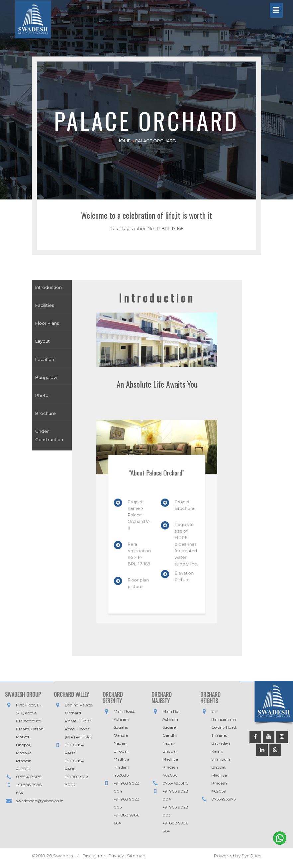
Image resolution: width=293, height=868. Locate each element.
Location (45, 359)
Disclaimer (94, 856)
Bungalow (46, 377)
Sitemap (136, 856)
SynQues (251, 856)
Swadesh (64, 856)
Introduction (49, 287)
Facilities (45, 305)
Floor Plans (47, 323)
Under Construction (49, 435)
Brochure (46, 413)
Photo (42, 395)
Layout (43, 341)
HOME (124, 141)
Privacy (116, 856)
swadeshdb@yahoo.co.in (40, 801)
